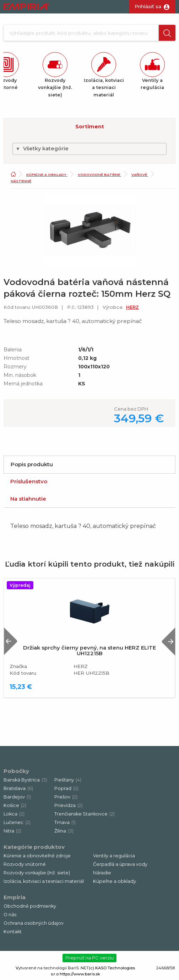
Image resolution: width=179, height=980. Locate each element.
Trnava (65, 822)
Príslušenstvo (29, 481)
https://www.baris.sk (80, 974)
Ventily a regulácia (114, 856)
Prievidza (69, 805)
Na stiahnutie (28, 499)
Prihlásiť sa (148, 6)
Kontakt (13, 932)
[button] (167, 33)
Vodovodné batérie (99, 175)
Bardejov (17, 797)
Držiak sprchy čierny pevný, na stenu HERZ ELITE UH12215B (89, 651)
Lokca (14, 814)
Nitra (12, 831)
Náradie (102, 873)
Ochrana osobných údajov (34, 923)
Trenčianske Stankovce (85, 814)
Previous (11, 641)
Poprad (66, 788)
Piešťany (68, 780)
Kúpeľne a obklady (47, 175)
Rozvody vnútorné (25, 864)
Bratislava (18, 788)
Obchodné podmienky (30, 906)
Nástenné (21, 181)
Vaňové (140, 175)
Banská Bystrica (25, 780)
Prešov (66, 797)
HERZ (132, 307)
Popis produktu (32, 464)
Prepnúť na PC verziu (89, 958)
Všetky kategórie (42, 149)
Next (168, 641)
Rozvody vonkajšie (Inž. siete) (37, 873)
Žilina (64, 831)
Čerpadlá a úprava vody (120, 864)
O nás (10, 915)
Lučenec (17, 822)
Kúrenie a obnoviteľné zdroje (37, 856)
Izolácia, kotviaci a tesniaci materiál (44, 881)
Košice (15, 805)
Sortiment (90, 127)
